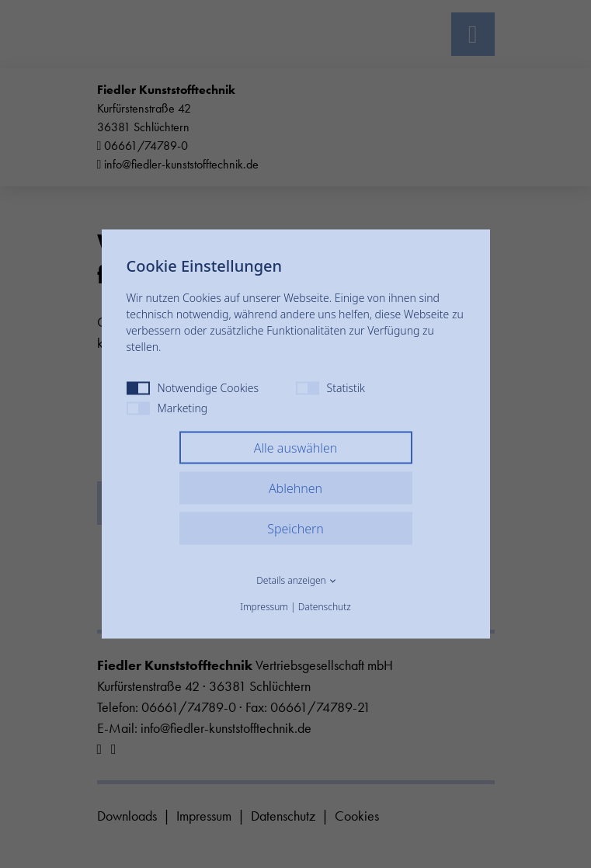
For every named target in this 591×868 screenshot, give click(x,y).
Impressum (264, 607)
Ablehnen (295, 488)
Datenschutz (325, 607)
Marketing (167, 408)
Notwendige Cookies (193, 388)
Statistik (330, 388)
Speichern (295, 529)
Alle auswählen (296, 448)
